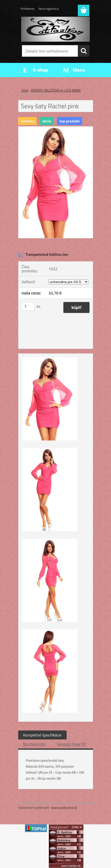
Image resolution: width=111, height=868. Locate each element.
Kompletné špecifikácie (42, 735)
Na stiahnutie (34, 744)
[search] (84, 51)
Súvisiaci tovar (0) (71, 744)
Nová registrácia (49, 9)
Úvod (25, 90)
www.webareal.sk (64, 807)
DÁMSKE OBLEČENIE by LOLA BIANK (56, 90)
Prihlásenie (28, 9)
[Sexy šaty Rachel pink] (56, 129)
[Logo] (55, 29)
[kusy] (28, 306)
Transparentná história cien (43, 255)
